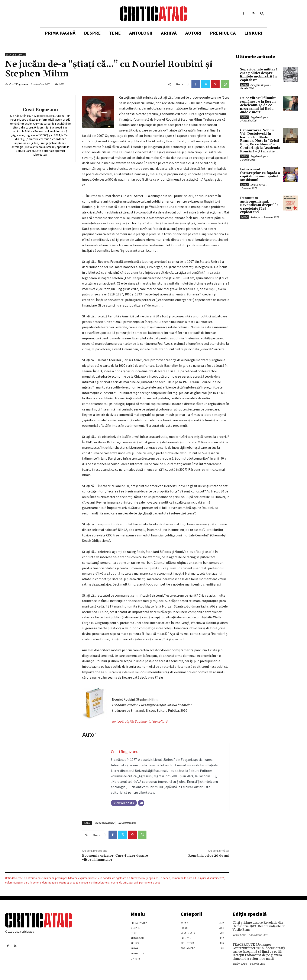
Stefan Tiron (257, 185)
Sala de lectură (15, 55)
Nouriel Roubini (127, 823)
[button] (262, 14)
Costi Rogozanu (18, 84)
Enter (244, 85)
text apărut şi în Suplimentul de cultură (140, 721)
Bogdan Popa (258, 117)
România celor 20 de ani (209, 856)
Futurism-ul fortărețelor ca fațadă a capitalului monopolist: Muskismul (260, 175)
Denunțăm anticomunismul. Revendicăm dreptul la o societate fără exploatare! (259, 205)
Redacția (255, 217)
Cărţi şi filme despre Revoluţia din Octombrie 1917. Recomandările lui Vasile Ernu (259, 926)
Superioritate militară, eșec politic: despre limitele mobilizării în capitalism (259, 75)
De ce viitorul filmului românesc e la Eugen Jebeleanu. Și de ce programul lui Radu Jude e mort (258, 105)
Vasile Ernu (239, 935)
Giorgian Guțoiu (259, 85)
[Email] (141, 803)
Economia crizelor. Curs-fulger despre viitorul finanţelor (115, 858)
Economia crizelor (104, 823)
